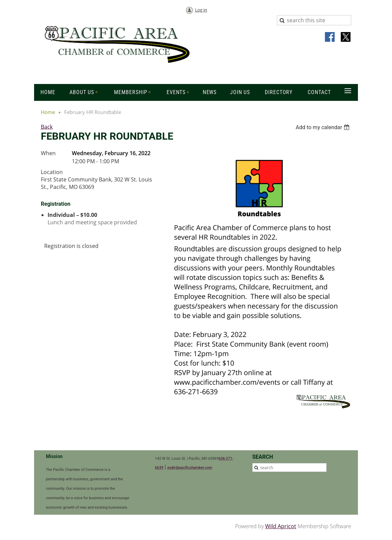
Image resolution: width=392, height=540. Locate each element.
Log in (201, 10)
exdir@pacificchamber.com (190, 468)
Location (52, 172)
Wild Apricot (281, 526)
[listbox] (323, 127)
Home (48, 112)
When (48, 153)
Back (47, 127)
